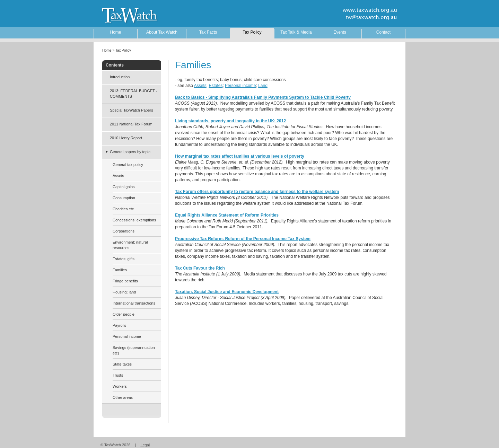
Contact (383, 32)
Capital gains (124, 187)
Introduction (120, 77)
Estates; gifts (124, 259)
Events (340, 32)
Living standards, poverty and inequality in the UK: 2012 (230, 121)
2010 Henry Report (126, 138)
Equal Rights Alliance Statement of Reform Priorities (227, 215)
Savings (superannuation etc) (134, 350)
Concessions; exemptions (134, 220)
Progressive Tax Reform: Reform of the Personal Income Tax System (243, 239)
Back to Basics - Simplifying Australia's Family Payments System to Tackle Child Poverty (263, 97)
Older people (124, 314)
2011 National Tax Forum (131, 124)
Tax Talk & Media (296, 32)
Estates (216, 86)
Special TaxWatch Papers (132, 110)
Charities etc (123, 209)
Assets (200, 86)
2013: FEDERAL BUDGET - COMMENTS (133, 94)
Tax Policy (252, 32)
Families (120, 270)
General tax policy (128, 165)
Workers (120, 386)
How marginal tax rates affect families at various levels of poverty (240, 156)
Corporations (124, 231)
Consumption (124, 198)
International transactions (134, 303)
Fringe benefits (125, 281)
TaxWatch (125, 15)
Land (263, 86)
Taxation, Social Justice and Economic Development (227, 292)
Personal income (240, 86)
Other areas (123, 397)
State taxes (122, 364)
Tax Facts (208, 32)
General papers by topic (130, 152)
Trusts (118, 375)
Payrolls (119, 325)
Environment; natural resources (130, 245)
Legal (145, 445)
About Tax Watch (162, 32)
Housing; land (124, 292)
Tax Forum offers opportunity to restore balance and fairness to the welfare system (257, 192)
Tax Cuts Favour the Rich (200, 268)
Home (115, 32)
